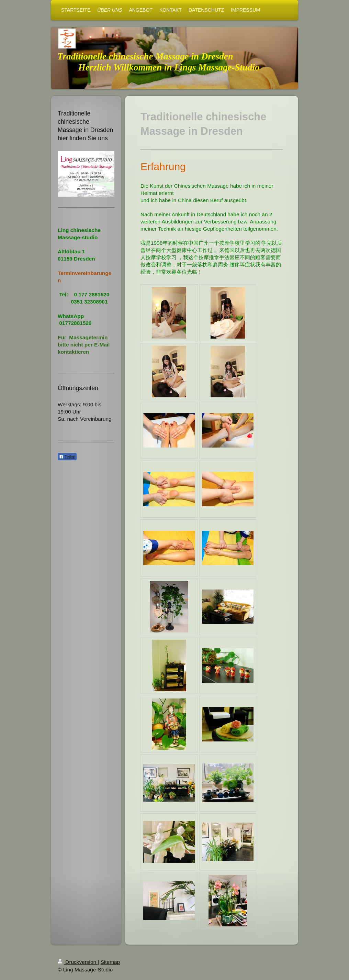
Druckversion (78, 962)
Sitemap (110, 962)
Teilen (67, 457)
